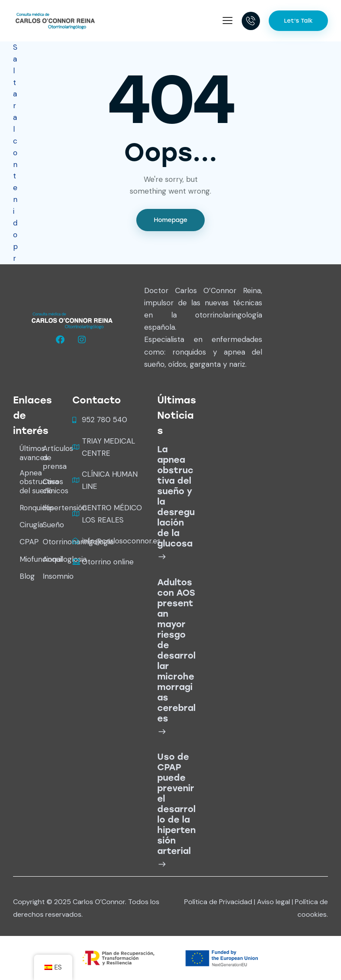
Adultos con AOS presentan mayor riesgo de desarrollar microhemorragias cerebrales (176, 650)
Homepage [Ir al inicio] (170, 220)
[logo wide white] (72, 321)
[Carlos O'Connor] (55, 20)
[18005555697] (251, 21)
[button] (228, 20)
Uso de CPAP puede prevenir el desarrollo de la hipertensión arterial (176, 804)
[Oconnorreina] (61, 340)
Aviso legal (273, 902)
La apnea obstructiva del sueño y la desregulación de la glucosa (176, 496)
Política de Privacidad (218, 902)
